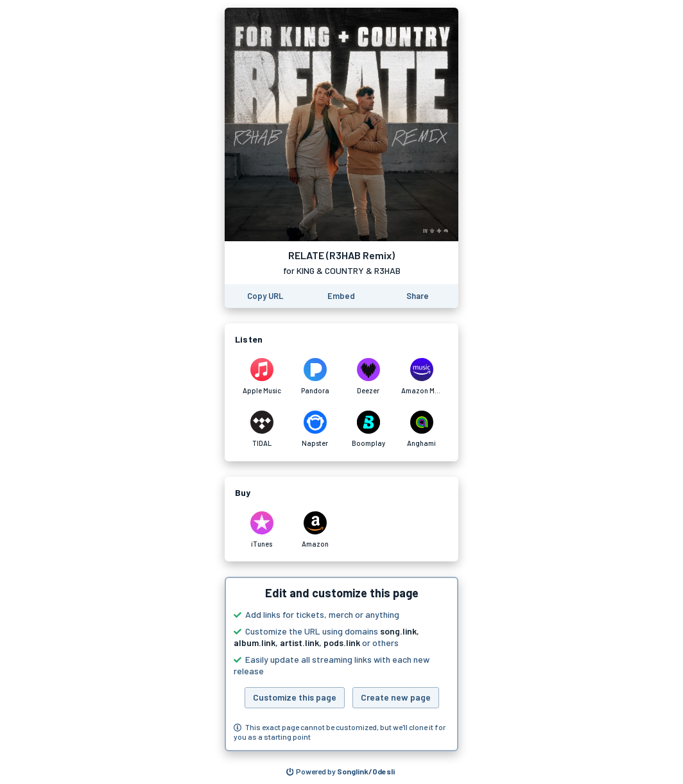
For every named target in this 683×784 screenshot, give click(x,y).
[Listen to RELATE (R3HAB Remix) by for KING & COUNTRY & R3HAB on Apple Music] (262, 377)
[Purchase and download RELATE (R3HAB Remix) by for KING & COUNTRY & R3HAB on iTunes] (262, 530)
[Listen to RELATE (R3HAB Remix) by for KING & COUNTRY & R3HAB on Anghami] (421, 429)
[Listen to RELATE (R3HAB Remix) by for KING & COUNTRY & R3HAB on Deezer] (368, 377)
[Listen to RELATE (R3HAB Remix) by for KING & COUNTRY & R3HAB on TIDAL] (262, 429)
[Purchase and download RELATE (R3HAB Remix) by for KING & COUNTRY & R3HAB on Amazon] (315, 530)
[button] (341, 664)
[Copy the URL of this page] (265, 296)
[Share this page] (418, 296)
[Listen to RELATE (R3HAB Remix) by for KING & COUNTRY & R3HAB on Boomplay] (368, 429)
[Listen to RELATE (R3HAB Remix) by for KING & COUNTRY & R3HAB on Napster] (315, 429)
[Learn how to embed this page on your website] (341, 296)
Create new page (396, 697)
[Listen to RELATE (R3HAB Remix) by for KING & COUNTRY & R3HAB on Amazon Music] (421, 377)
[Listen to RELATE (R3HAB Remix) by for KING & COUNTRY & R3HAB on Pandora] (315, 377)
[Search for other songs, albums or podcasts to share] (341, 772)
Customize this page (295, 697)
